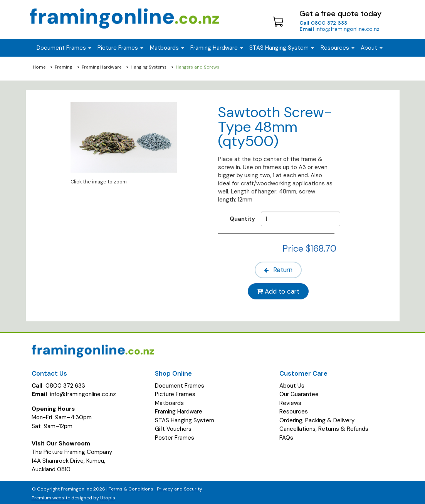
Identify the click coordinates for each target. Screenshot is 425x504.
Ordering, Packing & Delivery (317, 418)
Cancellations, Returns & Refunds (324, 427)
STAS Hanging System (185, 418)
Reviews (290, 401)
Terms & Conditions (131, 487)
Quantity (242, 219)
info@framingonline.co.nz (339, 29)
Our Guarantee (299, 392)
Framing (63, 67)
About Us (292, 383)
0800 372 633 (323, 23)
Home (39, 67)
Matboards (169, 401)
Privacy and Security (180, 487)
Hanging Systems (149, 67)
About (372, 48)
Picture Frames (175, 392)
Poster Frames (175, 435)
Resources (338, 48)
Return (279, 269)
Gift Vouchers (173, 427)
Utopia (108, 496)
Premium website (51, 496)
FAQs (286, 435)
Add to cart (279, 290)
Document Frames (180, 383)
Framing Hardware (102, 67)
